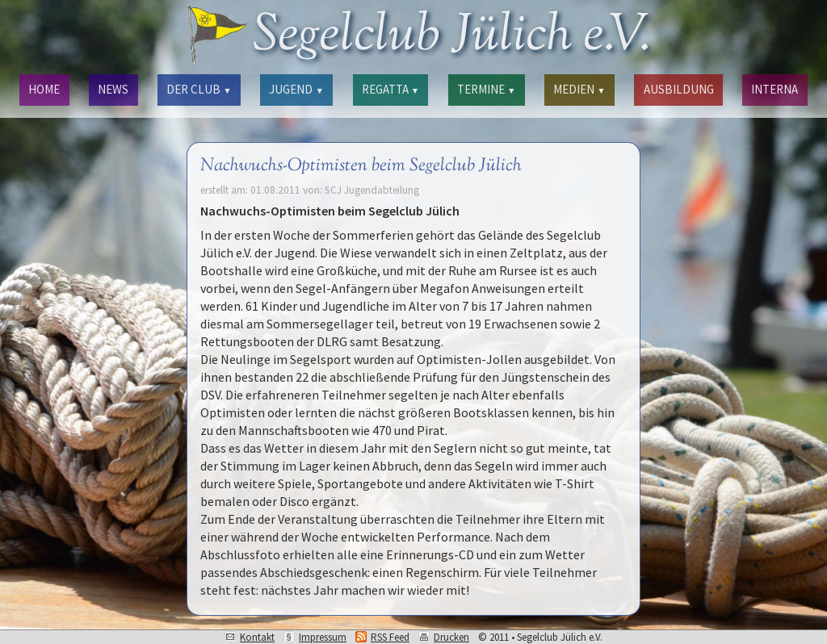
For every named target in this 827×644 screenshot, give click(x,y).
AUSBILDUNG (679, 89)
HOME (44, 89)
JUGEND (296, 89)
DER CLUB (199, 89)
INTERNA (775, 89)
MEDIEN (579, 89)
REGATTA (390, 89)
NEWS (113, 89)
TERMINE (486, 89)
